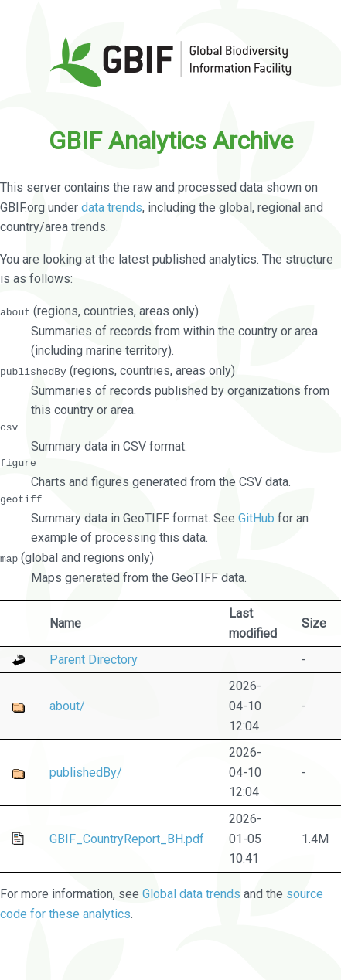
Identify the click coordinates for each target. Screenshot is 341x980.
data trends (112, 208)
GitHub (256, 517)
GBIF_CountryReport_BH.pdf (127, 838)
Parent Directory (94, 659)
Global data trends (191, 894)
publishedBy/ (86, 772)
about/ (67, 705)
